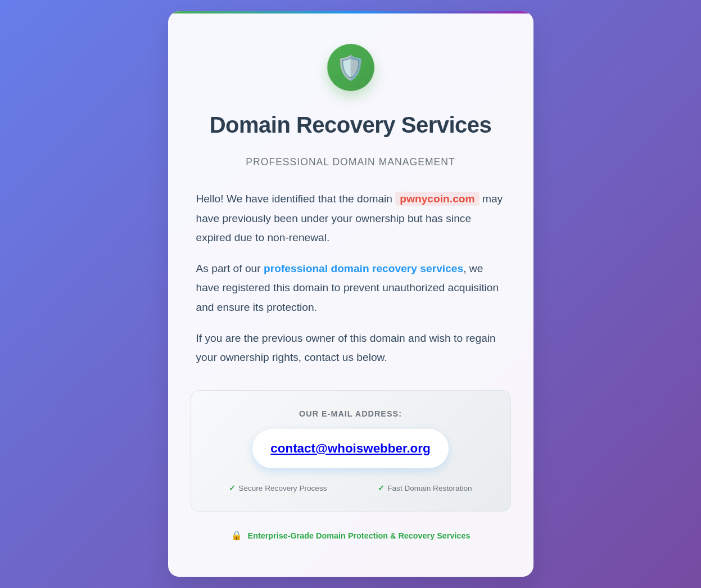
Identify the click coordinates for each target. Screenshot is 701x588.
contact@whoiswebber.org (350, 449)
